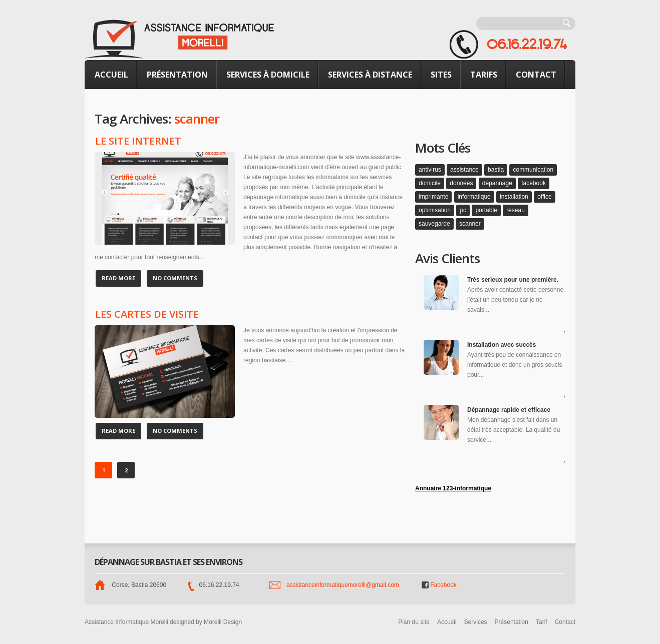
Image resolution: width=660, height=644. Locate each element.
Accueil (111, 75)
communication (533, 170)
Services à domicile (268, 75)
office (544, 197)
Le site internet (138, 141)
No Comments (175, 278)
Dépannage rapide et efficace (509, 410)
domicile (430, 183)
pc (463, 210)
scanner (470, 224)
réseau (516, 210)
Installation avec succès (502, 345)
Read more (118, 278)
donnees (461, 183)
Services (476, 622)
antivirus (430, 170)
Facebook (439, 585)
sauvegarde (434, 224)
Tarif (542, 622)
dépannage (497, 183)
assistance (464, 170)
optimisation (435, 210)
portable (486, 210)
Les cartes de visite (147, 314)
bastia (496, 170)
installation (514, 197)
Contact (536, 75)
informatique (474, 197)
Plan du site (414, 622)
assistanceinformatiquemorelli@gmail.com (343, 585)
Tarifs (484, 75)
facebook (534, 183)
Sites (441, 75)
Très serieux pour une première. (513, 280)
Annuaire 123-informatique (453, 488)
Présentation (177, 75)
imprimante (433, 197)
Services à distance (370, 75)
